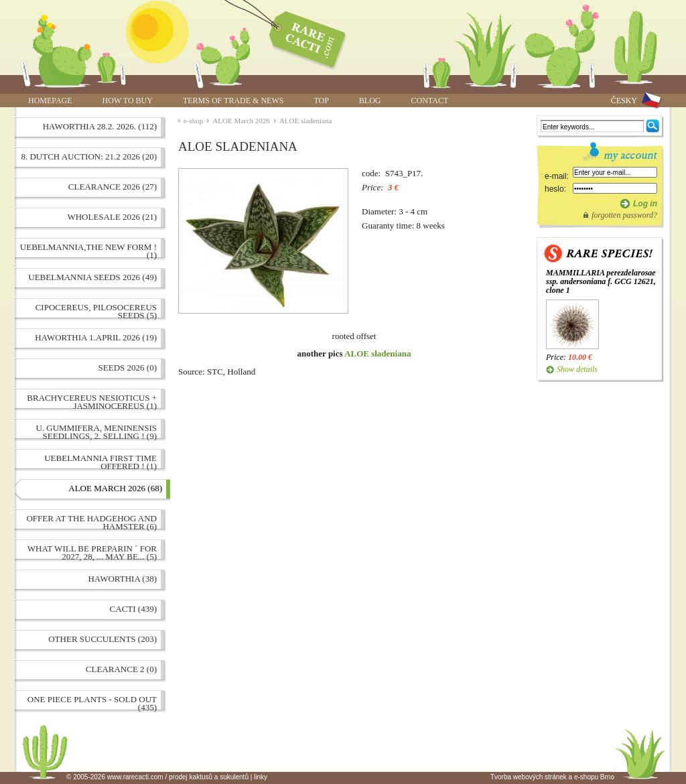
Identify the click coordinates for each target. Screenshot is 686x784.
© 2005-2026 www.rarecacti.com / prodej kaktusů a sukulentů (157, 777)
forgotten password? (624, 215)
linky (261, 777)
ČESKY (624, 101)
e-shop (193, 121)
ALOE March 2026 (241, 121)
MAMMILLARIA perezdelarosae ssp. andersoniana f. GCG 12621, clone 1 (601, 281)
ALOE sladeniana (306, 121)
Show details (577, 369)
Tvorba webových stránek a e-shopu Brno (552, 777)
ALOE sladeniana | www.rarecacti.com (300, 37)
